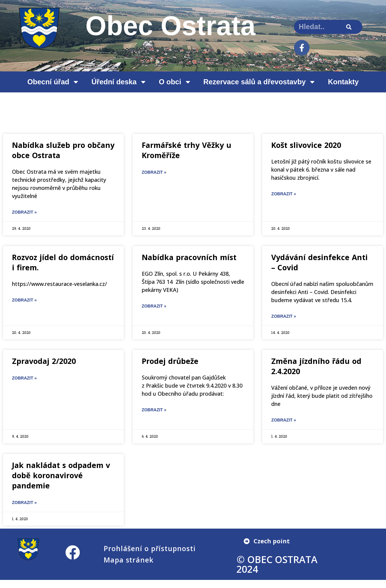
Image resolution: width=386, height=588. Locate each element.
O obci (175, 82)
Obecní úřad (53, 82)
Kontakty (343, 82)
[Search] (349, 27)
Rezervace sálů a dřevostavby (260, 82)
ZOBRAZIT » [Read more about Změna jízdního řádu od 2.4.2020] (284, 420)
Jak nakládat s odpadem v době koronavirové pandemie (61, 475)
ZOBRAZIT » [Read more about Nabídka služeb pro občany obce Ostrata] (24, 212)
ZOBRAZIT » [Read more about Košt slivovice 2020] (284, 194)
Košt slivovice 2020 (306, 145)
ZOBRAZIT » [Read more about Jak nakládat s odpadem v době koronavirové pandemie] (24, 502)
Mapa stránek (129, 560)
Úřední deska (119, 82)
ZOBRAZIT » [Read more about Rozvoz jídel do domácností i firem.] (24, 300)
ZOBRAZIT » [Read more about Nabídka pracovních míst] (154, 306)
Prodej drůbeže (170, 361)
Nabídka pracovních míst (189, 257)
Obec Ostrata (171, 26)
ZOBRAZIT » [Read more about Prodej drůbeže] (154, 410)
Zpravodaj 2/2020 (44, 361)
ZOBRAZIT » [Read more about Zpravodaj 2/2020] (24, 378)
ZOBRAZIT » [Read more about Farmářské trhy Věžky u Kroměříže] (154, 172)
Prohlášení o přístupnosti (150, 548)
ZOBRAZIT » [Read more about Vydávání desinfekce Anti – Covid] (284, 316)
